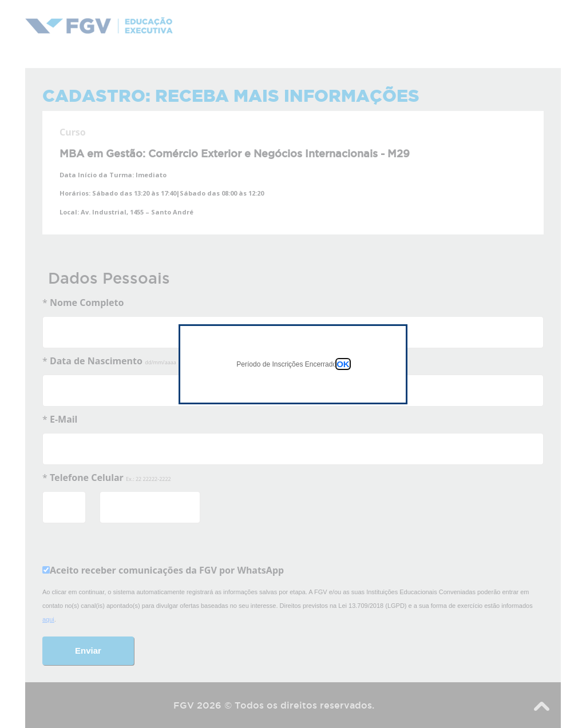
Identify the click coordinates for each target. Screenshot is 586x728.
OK (343, 364)
